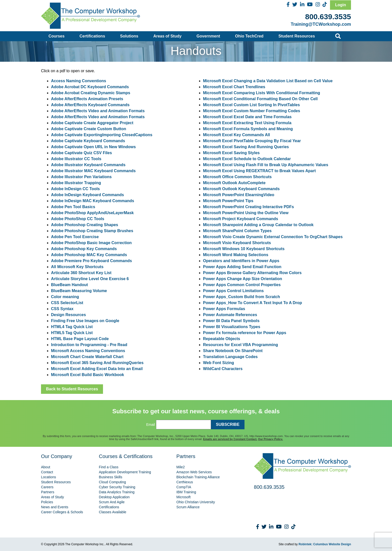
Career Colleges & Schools (62, 512)
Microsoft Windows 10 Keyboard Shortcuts (244, 249)
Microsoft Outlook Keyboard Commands (241, 189)
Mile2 (181, 467)
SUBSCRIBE (228, 424)
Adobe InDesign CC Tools (75, 189)
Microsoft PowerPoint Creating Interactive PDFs (248, 207)
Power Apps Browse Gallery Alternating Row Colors (252, 273)
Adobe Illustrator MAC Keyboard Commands (93, 171)
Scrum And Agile (112, 502)
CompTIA (184, 487)
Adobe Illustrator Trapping (76, 183)
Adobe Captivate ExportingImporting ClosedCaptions (102, 135)
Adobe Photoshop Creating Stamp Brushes (92, 231)
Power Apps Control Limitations (233, 291)
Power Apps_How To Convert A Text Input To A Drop (252, 303)
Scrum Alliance (188, 507)
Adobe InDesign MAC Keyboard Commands (92, 201)
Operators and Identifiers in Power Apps (241, 261)
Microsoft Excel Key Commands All (236, 135)
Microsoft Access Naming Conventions (88, 351)
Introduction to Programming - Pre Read (89, 345)
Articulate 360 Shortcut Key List (81, 273)
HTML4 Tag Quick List (72, 327)
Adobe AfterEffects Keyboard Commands (90, 105)
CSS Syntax (62, 309)
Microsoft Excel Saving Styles (231, 153)
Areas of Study (167, 36)
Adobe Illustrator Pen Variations (81, 177)
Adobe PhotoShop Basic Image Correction (91, 243)
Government (208, 36)
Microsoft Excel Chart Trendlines (234, 87)
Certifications (92, 36)
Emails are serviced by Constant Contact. (230, 439)
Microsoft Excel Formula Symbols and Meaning (248, 129)
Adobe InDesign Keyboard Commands (87, 195)
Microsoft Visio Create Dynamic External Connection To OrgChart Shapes (273, 237)
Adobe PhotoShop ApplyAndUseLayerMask (92, 213)
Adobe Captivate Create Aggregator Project (92, 123)
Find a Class (109, 467)
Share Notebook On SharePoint (233, 351)
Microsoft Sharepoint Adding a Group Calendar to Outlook (258, 225)
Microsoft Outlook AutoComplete (234, 183)
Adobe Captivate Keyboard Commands (88, 141)
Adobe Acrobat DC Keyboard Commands (90, 87)
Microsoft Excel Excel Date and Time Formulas (247, 117)
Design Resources (68, 315)
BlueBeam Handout (69, 285)
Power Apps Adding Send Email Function (242, 267)
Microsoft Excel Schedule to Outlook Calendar (247, 159)
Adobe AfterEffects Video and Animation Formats (98, 111)
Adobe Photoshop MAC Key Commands (89, 255)
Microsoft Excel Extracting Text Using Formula (247, 123)
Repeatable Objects (222, 339)
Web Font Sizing (218, 363)
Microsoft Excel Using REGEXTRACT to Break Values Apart (259, 171)
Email (151, 425)
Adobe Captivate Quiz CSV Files (81, 153)
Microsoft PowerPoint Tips (228, 201)
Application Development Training (125, 472)
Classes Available (113, 512)
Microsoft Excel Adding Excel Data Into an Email (97, 369)
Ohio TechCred (249, 36)
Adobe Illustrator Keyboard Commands (88, 165)
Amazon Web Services (194, 472)
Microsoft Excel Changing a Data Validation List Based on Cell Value (268, 81)
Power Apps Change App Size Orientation (242, 279)
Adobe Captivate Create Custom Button (88, 129)
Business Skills (111, 477)
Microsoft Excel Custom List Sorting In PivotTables (251, 105)
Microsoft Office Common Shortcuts (237, 177)
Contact (47, 472)
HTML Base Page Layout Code (80, 339)
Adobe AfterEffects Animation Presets (87, 99)
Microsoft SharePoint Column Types (237, 231)
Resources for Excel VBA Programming (240, 345)
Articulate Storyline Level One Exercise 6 (90, 279)
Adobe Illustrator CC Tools (76, 159)
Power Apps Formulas (224, 309)
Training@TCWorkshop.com (321, 24)
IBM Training (186, 492)
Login (340, 5)
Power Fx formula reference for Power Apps (245, 333)
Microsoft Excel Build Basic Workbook (87, 375)
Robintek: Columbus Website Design (325, 544)
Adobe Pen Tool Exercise (75, 237)
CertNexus (185, 482)
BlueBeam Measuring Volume (79, 291)
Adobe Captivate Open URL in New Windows (93, 147)
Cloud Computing (112, 482)
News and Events (55, 507)
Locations (48, 477)
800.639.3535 (328, 17)
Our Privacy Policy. (270, 439)
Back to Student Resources (72, 389)
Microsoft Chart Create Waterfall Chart (87, 357)
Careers (47, 487)
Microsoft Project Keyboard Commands (241, 219)
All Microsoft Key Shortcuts (77, 267)
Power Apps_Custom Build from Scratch (241, 297)
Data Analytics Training (117, 492)
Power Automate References (230, 315)
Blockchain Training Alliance (198, 477)
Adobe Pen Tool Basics (73, 207)
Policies (47, 502)
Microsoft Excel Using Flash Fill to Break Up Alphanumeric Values (266, 165)
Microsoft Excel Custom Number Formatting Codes (252, 111)
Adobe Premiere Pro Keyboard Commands (91, 261)
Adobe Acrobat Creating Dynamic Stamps (91, 93)
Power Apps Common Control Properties (242, 285)
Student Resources (297, 36)
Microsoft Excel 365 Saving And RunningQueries (97, 363)
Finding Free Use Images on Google (85, 321)
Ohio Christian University (196, 502)
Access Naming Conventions (79, 81)
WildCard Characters (223, 369)
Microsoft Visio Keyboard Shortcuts (237, 243)
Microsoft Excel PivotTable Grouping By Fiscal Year (252, 141)
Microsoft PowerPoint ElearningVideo (239, 195)
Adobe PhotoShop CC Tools (78, 219)
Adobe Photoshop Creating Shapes (84, 225)
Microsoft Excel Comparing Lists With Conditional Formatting (261, 93)
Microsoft (184, 497)
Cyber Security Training (117, 487)
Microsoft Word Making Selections (236, 255)
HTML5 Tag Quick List (72, 333)
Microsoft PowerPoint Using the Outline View (246, 213)
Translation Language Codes (230, 357)
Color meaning (65, 297)
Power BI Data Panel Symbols (231, 321)
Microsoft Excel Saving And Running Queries (246, 147)
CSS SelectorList (67, 303)
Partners (48, 492)
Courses (56, 36)
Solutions (129, 36)
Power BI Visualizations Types (232, 327)
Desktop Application (114, 497)
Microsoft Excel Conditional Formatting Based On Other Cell (260, 99)
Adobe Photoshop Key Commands (84, 249)
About (46, 467)
